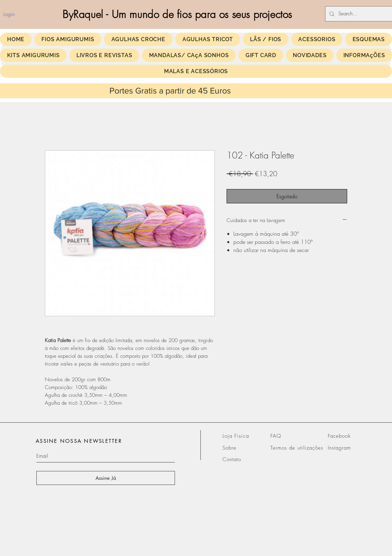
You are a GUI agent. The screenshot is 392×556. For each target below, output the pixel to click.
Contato (232, 459)
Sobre (229, 448)
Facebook (339, 436)
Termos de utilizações (297, 448)
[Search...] (361, 14)
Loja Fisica (236, 436)
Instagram (339, 448)
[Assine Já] (106, 478)
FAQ (276, 436)
